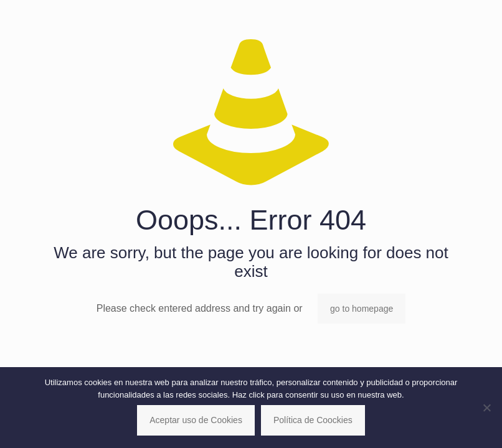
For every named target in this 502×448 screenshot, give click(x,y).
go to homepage (362, 309)
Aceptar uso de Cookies (196, 420)
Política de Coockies (313, 420)
